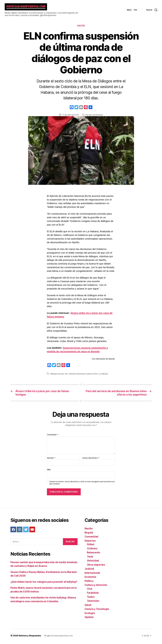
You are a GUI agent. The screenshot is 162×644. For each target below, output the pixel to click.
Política (89, 583)
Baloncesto (94, 554)
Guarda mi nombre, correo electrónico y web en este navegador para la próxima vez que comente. (82, 484)
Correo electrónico (91, 460)
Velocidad (93, 562)
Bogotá (89, 534)
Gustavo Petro (92, 375)
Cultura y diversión (96, 587)
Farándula (93, 595)
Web (49, 471)
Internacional (92, 575)
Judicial (89, 570)
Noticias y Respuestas (30, 637)
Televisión (93, 603)
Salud (88, 607)
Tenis (90, 558)
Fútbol (91, 546)
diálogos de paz (57, 375)
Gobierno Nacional (77, 375)
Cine (90, 591)
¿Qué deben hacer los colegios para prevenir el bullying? (44, 584)
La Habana (103, 375)
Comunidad (91, 538)
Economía (90, 579)
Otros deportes (96, 566)
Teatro (91, 599)
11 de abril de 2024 (71, 117)
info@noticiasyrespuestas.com (58, 637)
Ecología (90, 615)
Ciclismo (92, 550)
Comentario (53, 436)
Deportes (90, 542)
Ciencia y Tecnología (97, 611)
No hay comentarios (94, 117)
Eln (66, 375)
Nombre (51, 460)
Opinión (89, 619)
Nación (81, 27)
